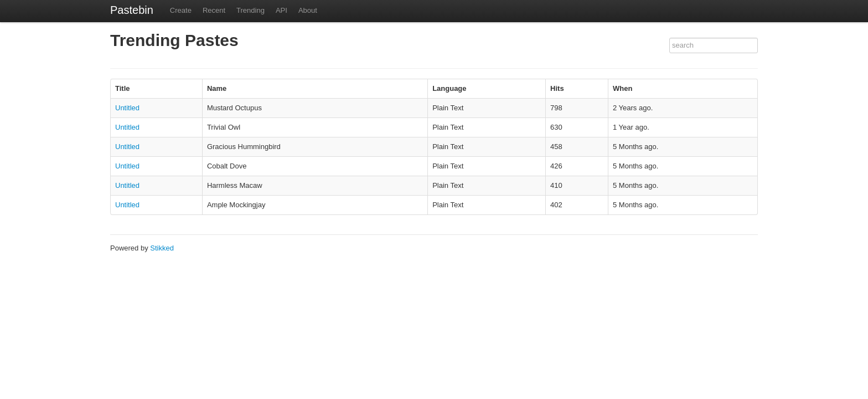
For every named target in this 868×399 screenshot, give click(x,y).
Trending (250, 10)
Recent (214, 10)
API (281, 10)
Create (181, 10)
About (308, 10)
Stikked (162, 248)
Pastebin (132, 10)
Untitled (127, 108)
